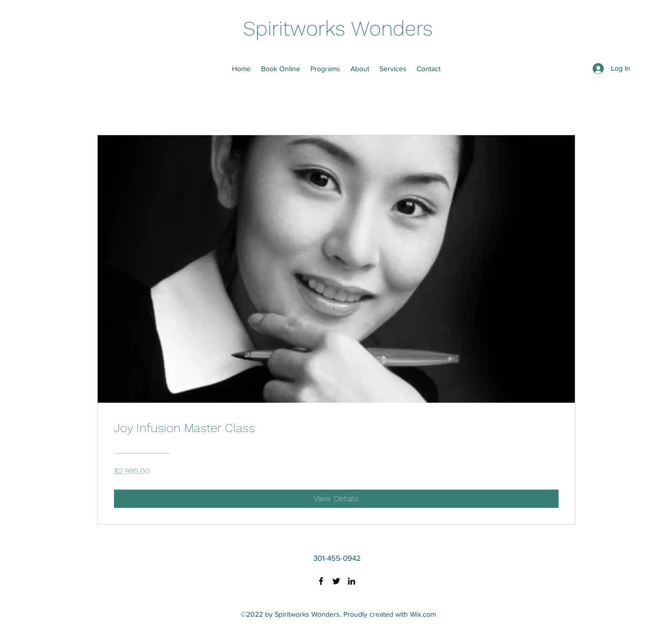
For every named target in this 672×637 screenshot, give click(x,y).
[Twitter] (336, 581)
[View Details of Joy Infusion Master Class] (336, 499)
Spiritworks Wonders (338, 29)
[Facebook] (321, 581)
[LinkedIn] (352, 581)
